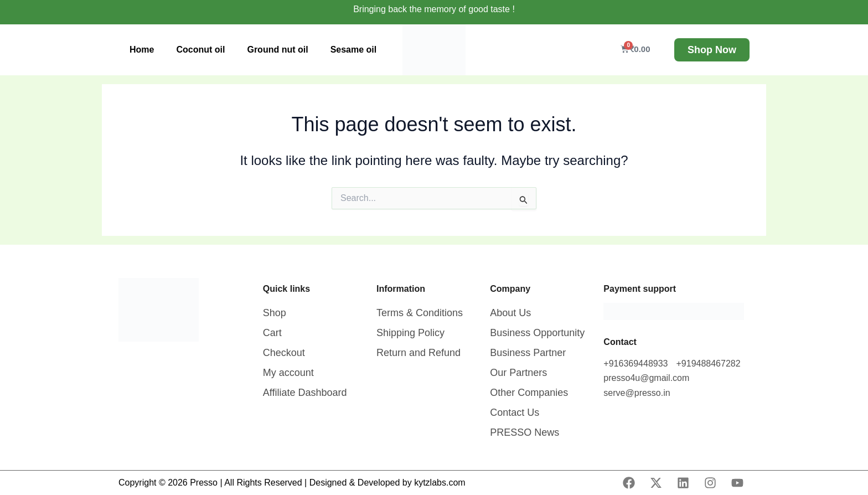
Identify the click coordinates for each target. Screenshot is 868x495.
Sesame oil (354, 50)
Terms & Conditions (420, 313)
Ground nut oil (277, 50)
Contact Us (515, 412)
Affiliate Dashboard (305, 393)
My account (290, 373)
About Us (510, 313)
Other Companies (529, 393)
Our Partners (518, 373)
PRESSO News (525, 432)
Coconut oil (200, 50)
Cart (272, 333)
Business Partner (528, 353)
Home (142, 50)
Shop (275, 313)
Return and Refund (418, 353)
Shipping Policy (410, 333)
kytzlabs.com (440, 483)
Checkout (284, 353)
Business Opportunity (537, 333)
